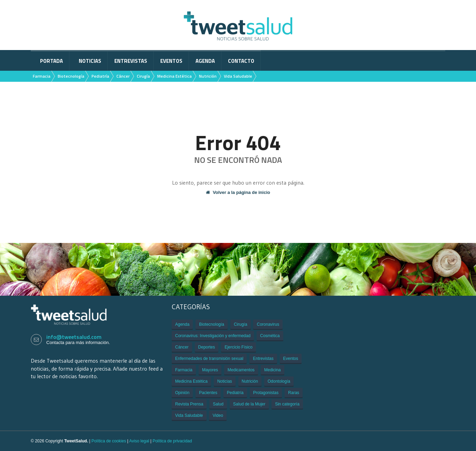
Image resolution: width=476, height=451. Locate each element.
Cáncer (123, 76)
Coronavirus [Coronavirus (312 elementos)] (268, 324)
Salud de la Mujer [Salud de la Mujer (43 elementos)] (249, 404)
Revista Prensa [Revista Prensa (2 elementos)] (189, 404)
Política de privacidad (172, 441)
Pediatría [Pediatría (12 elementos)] (235, 393)
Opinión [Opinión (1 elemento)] (182, 393)
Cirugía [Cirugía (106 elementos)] (241, 324)
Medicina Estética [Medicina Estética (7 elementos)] (191, 381)
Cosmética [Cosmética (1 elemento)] (270, 336)
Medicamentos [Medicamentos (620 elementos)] (241, 370)
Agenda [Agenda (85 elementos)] (182, 324)
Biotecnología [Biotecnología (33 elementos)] (212, 324)
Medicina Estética (174, 76)
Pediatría (100, 76)
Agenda (205, 61)
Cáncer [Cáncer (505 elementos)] (182, 347)
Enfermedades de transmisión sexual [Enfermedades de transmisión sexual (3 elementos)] (209, 359)
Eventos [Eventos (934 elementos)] (291, 359)
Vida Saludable (238, 76)
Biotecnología (71, 76)
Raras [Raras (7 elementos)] (294, 393)
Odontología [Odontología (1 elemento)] (279, 381)
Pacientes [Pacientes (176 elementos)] (208, 393)
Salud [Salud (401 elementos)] (218, 404)
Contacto (241, 61)
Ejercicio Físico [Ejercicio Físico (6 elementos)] (239, 347)
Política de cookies (109, 441)
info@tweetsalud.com (74, 337)
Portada (51, 61)
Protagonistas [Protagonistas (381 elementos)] (266, 393)
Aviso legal (139, 441)
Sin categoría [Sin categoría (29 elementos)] (287, 404)
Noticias (90, 61)
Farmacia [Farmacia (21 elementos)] (184, 370)
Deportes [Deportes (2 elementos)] (207, 347)
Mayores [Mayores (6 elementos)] (210, 370)
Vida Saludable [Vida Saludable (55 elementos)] (189, 415)
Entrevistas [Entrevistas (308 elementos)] (263, 359)
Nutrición (208, 76)
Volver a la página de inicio (238, 192)
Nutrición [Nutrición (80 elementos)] (250, 381)
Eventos (171, 61)
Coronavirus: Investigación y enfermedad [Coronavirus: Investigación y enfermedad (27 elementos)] (213, 336)
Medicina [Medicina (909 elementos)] (273, 370)
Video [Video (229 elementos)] (218, 415)
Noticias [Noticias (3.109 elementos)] (225, 381)
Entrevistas (131, 61)
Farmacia (42, 76)
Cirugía (143, 76)
